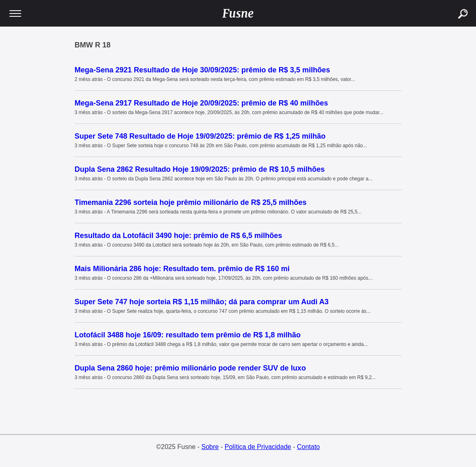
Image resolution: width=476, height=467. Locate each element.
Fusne (238, 13)
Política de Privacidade (258, 447)
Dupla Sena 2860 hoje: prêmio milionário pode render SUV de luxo (190, 368)
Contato (308, 447)
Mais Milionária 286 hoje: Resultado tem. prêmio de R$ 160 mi (182, 269)
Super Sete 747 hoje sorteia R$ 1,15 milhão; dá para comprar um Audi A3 (202, 302)
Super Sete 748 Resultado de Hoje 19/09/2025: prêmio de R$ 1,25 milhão (200, 136)
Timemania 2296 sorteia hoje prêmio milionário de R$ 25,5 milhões (191, 202)
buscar (453, 4)
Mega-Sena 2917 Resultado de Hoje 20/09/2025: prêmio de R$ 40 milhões (201, 103)
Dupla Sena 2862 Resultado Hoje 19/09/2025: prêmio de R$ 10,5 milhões (200, 169)
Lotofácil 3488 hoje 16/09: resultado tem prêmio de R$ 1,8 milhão (188, 335)
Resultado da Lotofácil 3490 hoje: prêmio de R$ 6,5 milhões (179, 236)
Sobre (210, 447)
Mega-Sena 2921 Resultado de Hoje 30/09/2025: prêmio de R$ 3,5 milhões (202, 70)
